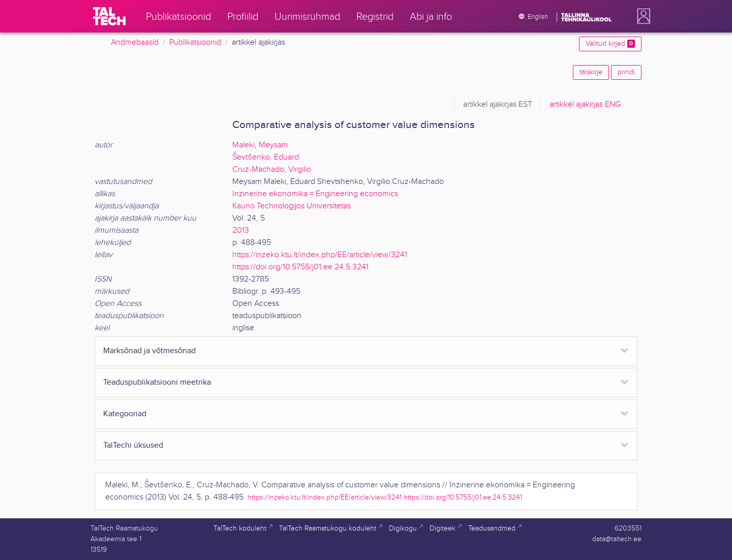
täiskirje (591, 72)
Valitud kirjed (610, 44)
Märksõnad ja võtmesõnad (149, 351)
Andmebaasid (135, 42)
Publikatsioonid (195, 42)
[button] (642, 16)
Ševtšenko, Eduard (266, 157)
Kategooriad (125, 414)
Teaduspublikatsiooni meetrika (157, 382)
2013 (241, 230)
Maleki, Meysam (260, 145)
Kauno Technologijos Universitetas (292, 206)
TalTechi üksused (133, 445)
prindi (626, 72)
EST (498, 105)
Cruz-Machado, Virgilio (272, 169)
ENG (585, 105)
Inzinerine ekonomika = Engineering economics (315, 194)
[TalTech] (109, 16)
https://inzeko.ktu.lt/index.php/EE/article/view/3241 (320, 255)
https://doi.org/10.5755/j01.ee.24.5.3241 (300, 267)
